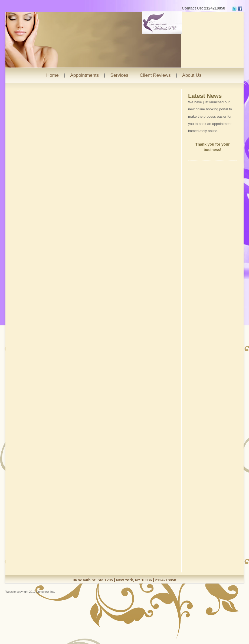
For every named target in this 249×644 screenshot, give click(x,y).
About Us (192, 75)
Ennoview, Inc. (46, 592)
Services (119, 75)
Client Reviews (155, 75)
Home (53, 75)
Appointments (84, 75)
